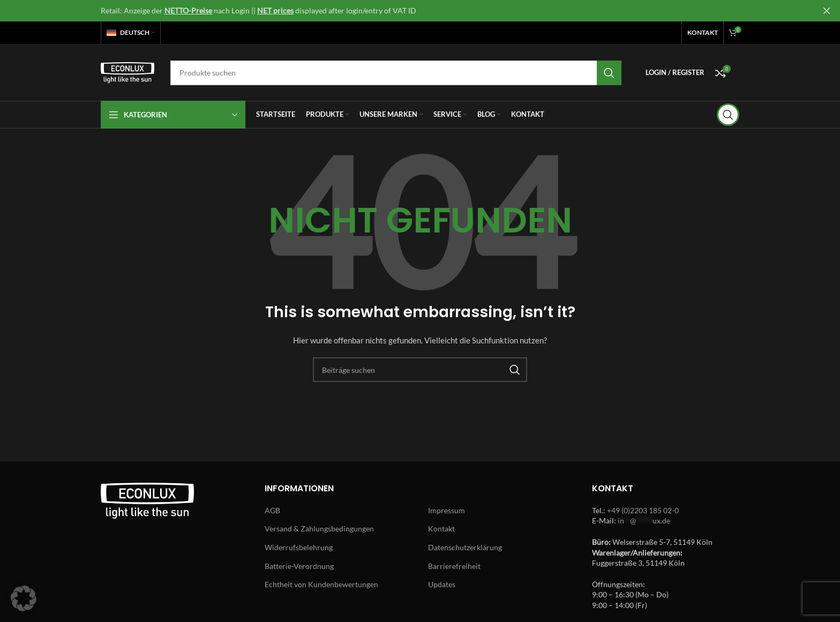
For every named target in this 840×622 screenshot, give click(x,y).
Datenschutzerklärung (465, 547)
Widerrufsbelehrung (299, 547)
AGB (272, 510)
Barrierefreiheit (454, 566)
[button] (24, 598)
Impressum (447, 510)
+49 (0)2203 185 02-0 (643, 510)
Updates (442, 584)
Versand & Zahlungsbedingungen (319, 529)
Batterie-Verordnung (299, 566)
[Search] (396, 73)
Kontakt (441, 529)
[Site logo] (127, 72)
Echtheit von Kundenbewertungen (321, 584)
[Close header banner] (827, 11)
